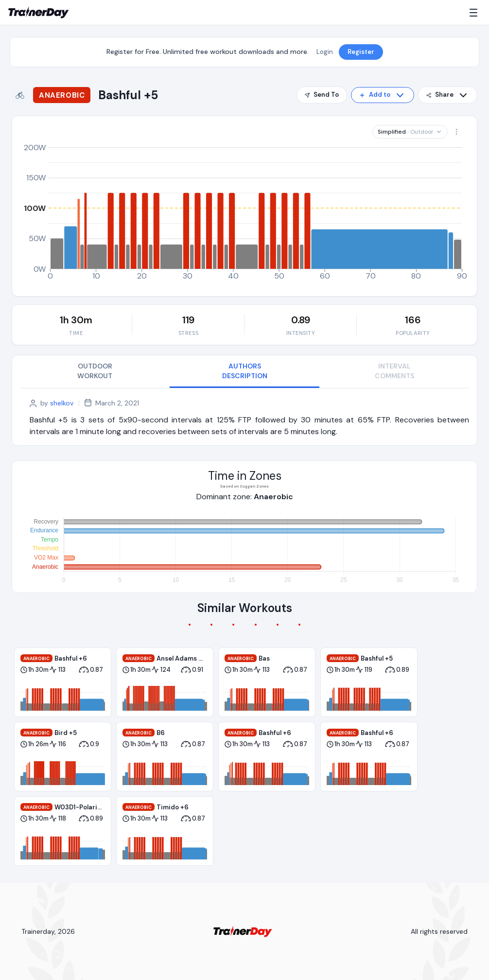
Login (325, 52)
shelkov (62, 403)
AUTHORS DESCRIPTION (245, 371)
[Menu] (475, 13)
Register (361, 52)
